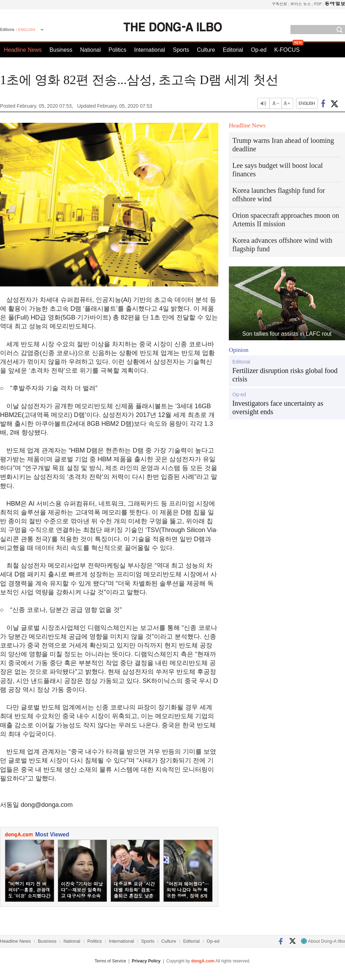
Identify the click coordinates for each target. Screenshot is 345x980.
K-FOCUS (287, 50)
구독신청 (280, 4)
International (150, 50)
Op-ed (259, 50)
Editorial (233, 50)
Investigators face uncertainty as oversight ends (278, 407)
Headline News (23, 50)
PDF (318, 4)
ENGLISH (27, 30)
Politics (117, 50)
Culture (206, 50)
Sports (181, 50)
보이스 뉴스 (301, 4)
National (91, 50)
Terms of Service (110, 961)
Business (61, 50)
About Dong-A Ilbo (323, 941)
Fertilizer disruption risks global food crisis (285, 375)
